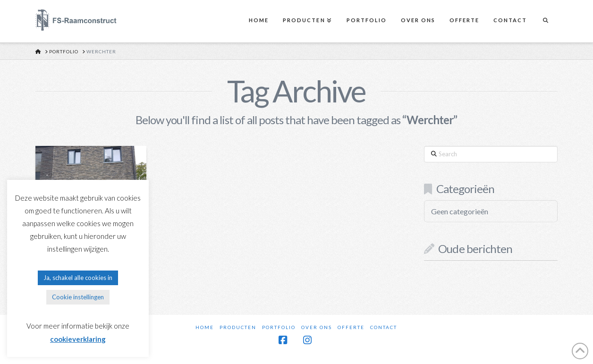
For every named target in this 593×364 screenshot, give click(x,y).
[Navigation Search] (545, 21)
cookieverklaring (78, 339)
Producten (238, 327)
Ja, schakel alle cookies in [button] (78, 278)
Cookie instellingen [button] (78, 297)
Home (205, 327)
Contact (384, 327)
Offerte (351, 327)
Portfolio (279, 327)
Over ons (317, 327)
